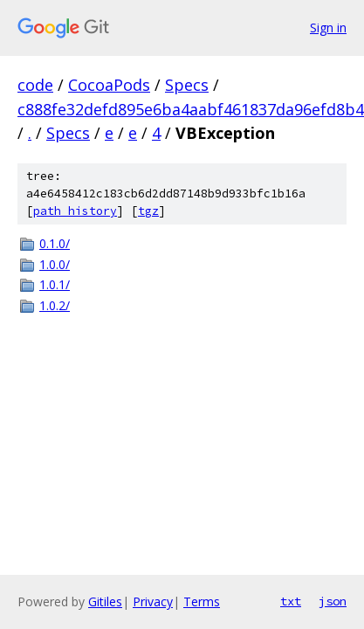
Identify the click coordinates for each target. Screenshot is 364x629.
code (35, 85)
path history (75, 211)
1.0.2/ (55, 305)
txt (291, 601)
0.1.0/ (55, 243)
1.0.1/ (55, 284)
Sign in (328, 28)
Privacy (153, 601)
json (333, 601)
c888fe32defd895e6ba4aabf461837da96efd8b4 (191, 109)
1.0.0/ (55, 264)
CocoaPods (109, 85)
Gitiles (105, 601)
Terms (202, 601)
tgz (148, 211)
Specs (187, 85)
